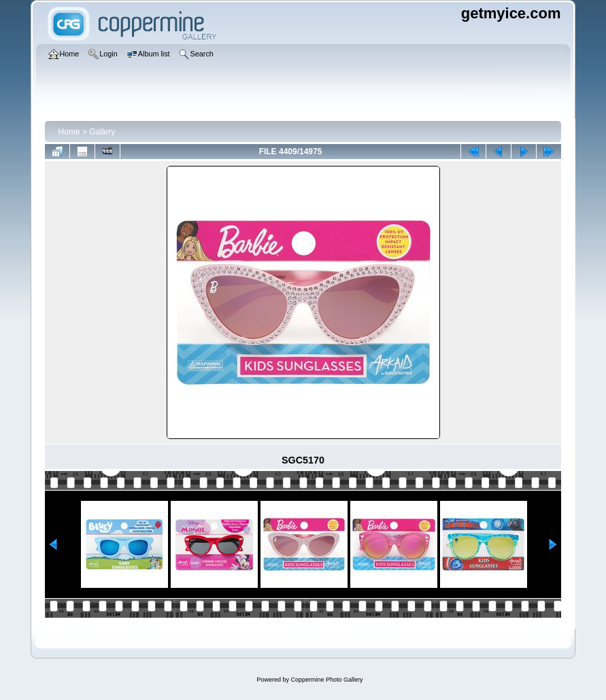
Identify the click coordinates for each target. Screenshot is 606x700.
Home (69, 132)
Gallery (102, 132)
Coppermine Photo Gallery (326, 680)
